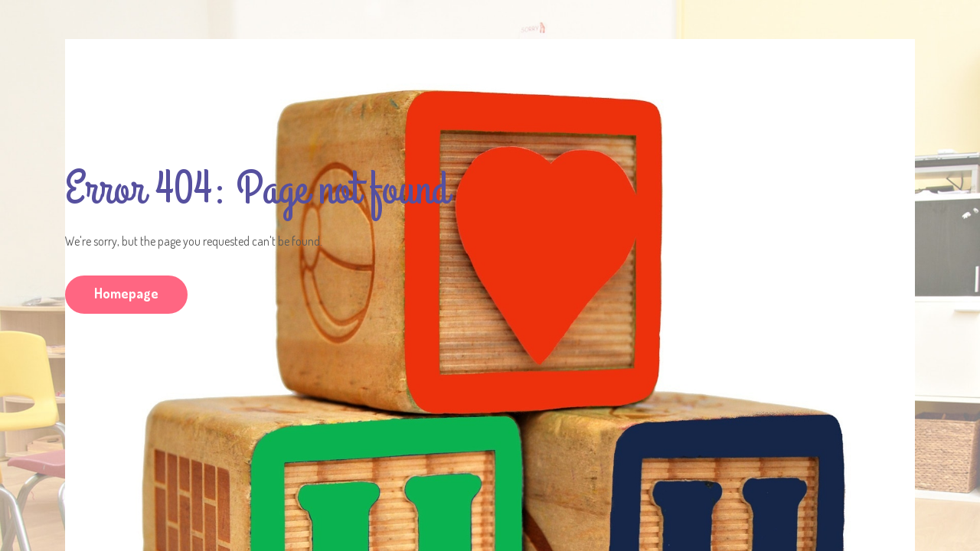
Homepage (126, 293)
